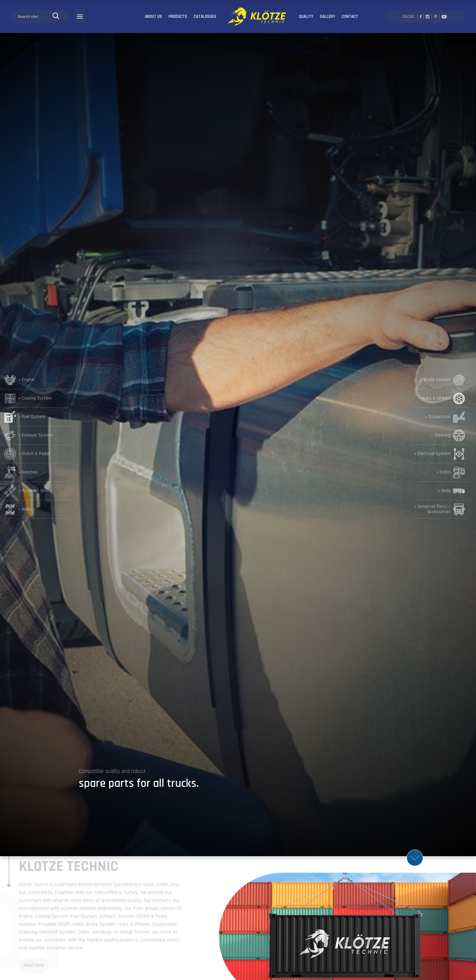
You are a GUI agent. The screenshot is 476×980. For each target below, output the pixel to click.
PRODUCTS (178, 17)
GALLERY (328, 17)
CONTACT (350, 17)
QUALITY (306, 17)
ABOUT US (153, 17)
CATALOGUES (205, 17)
